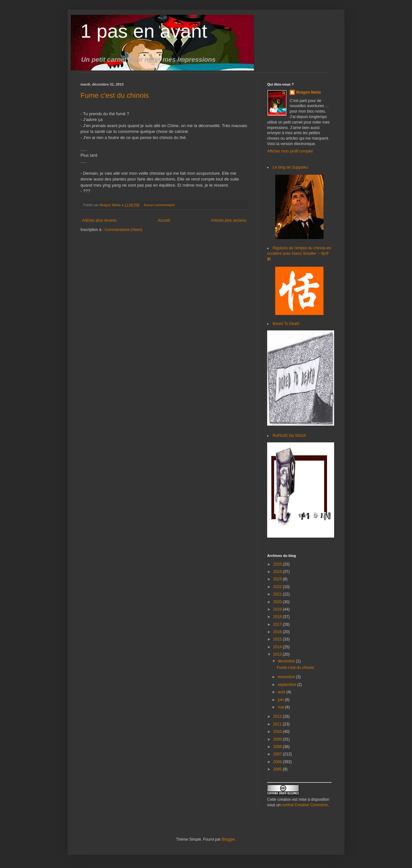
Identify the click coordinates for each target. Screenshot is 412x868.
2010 (278, 732)
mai (281, 707)
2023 (278, 579)
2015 (278, 639)
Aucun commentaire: (160, 205)
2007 (278, 754)
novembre (287, 677)
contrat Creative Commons (305, 805)
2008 (278, 747)
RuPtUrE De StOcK (289, 436)
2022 (278, 587)
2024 (278, 572)
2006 (278, 762)
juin (281, 700)
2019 (278, 609)
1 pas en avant (144, 31)
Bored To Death (286, 324)
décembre (287, 661)
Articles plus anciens (229, 220)
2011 (278, 724)
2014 (278, 647)
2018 (278, 617)
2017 (278, 624)
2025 (278, 564)
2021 (278, 594)
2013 (278, 654)
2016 (278, 632)
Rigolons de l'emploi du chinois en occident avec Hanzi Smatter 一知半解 (299, 254)
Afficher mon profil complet (290, 151)
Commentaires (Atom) (123, 230)
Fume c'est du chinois (115, 95)
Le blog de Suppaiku (290, 167)
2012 (278, 716)
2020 (278, 602)
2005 (278, 769)
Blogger (228, 839)
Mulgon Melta (309, 92)
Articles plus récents (99, 220)
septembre (287, 685)
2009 (278, 739)
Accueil (164, 220)
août (282, 692)
